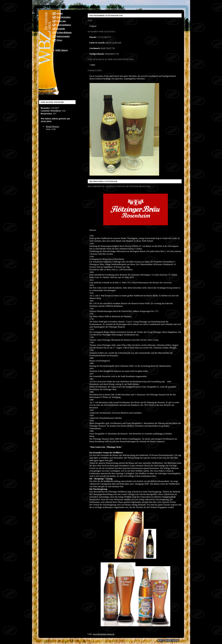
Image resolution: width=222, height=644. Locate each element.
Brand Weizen (52, 126)
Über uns (61, 21)
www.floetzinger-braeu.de (104, 634)
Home (60, 13)
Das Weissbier (64, 17)
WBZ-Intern (62, 50)
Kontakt (61, 29)
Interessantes (63, 36)
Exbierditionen (64, 32)
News (60, 40)
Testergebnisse (64, 25)
